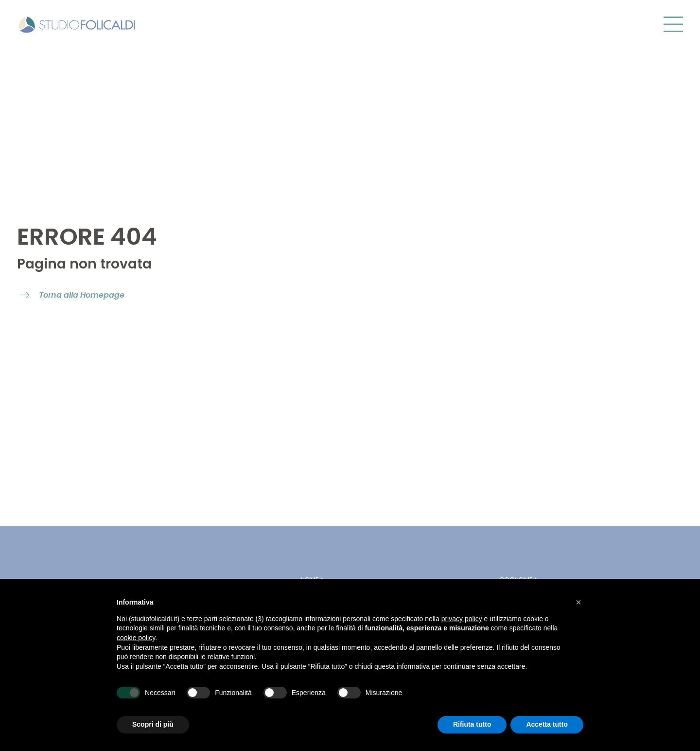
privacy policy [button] (462, 619)
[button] (578, 602)
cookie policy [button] (136, 638)
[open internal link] (72, 295)
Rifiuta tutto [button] (472, 724)
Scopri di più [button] (153, 724)
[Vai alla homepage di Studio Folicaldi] (77, 23)
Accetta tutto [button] (547, 724)
